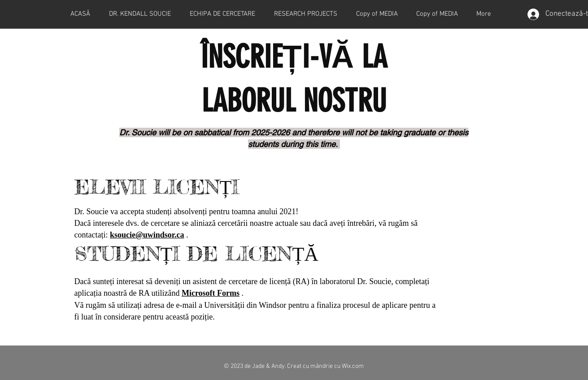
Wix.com (353, 366)
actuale (286, 223)
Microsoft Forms (211, 293)
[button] (306, 14)
